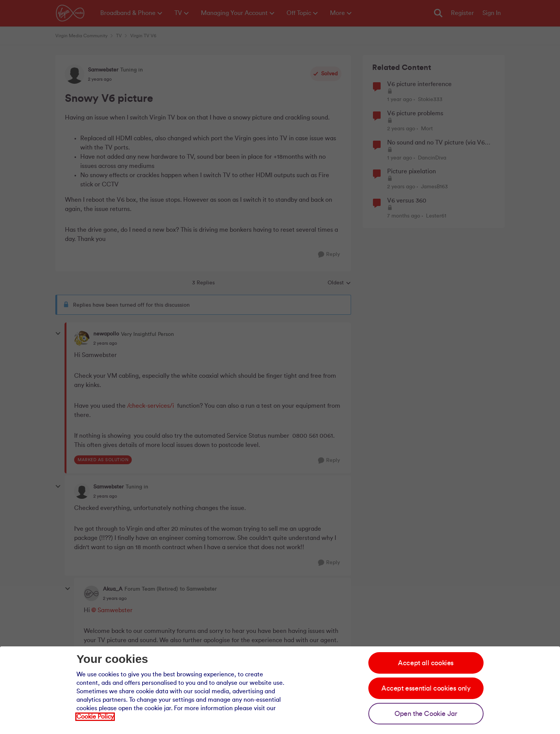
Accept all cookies (426, 663)
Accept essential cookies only (426, 688)
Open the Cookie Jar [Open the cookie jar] (426, 714)
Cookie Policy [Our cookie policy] (95, 717)
